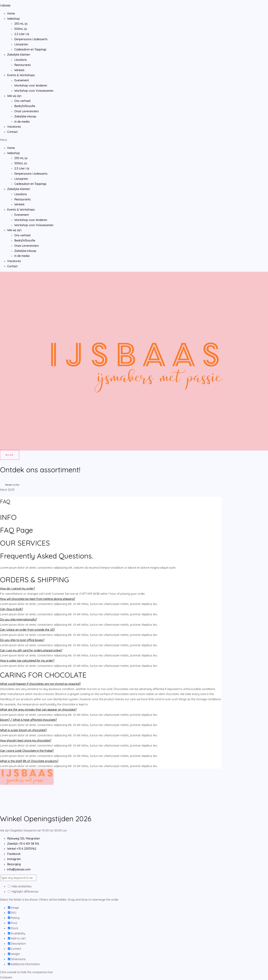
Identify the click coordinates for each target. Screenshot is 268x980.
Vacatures (14, 127)
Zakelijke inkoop (25, 116)
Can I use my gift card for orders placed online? (31, 650)
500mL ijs (21, 29)
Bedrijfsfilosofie (25, 106)
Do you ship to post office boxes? (22, 640)
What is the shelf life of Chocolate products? (29, 761)
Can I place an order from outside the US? (28, 630)
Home (11, 13)
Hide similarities (20, 886)
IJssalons (21, 60)
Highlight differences (23, 892)
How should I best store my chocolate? (26, 740)
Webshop (13, 19)
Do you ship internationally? (18, 619)
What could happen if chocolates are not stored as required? (40, 684)
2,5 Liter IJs (22, 34)
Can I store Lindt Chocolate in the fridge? (27, 751)
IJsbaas (5, 5)
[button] (134, 140)
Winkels (19, 70)
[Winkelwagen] (10, 455)
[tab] (111, 589)
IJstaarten (21, 44)
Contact (12, 132)
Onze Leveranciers (27, 111)
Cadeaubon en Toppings (30, 49)
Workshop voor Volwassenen (34, 91)
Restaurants (23, 65)
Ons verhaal (22, 101)
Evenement (22, 80)
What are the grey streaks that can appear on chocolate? (38, 710)
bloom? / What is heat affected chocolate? (28, 720)
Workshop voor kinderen (31, 85)
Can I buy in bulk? (12, 609)
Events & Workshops (21, 75)
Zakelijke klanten (19, 55)
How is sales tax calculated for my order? (27, 661)
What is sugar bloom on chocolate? (23, 730)
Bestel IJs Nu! (12, 485)
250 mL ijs (21, 24)
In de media (22, 122)
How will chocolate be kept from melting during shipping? (38, 599)
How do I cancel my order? (18, 589)
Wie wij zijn (14, 96)
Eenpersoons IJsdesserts (31, 39)
